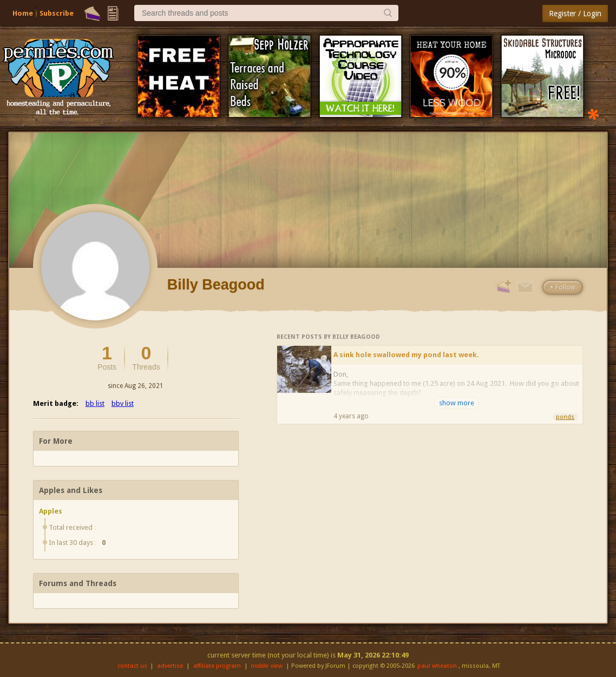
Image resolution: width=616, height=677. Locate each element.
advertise (170, 666)
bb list (95, 403)
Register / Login (575, 14)
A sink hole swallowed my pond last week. (406, 355)
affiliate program (217, 666)
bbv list (123, 403)
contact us (132, 666)
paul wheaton (437, 666)
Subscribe (57, 13)
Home (23, 13)
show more (457, 403)
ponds (565, 417)
